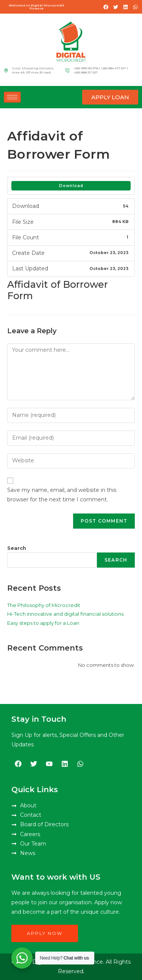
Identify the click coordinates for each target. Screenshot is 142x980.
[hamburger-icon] (12, 97)
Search (17, 548)
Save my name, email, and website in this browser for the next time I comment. (62, 495)
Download (71, 186)
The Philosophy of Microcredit (44, 605)
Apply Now (45, 933)
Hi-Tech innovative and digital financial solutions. (66, 614)
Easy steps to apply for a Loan (43, 623)
